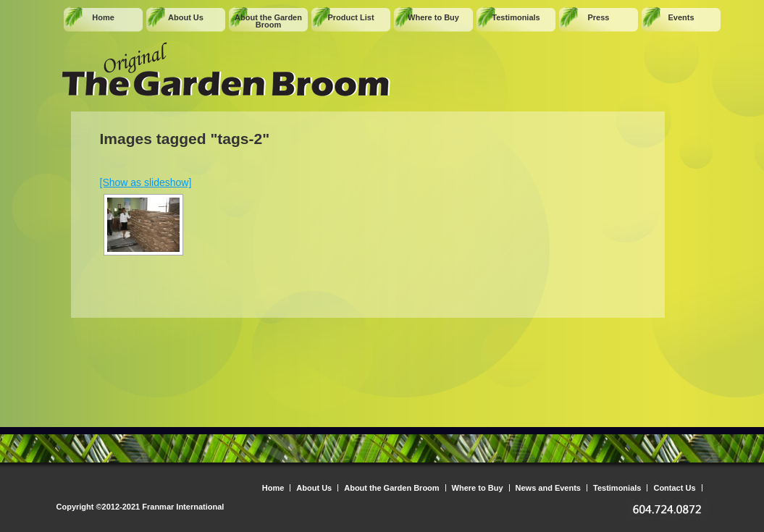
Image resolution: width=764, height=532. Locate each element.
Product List (350, 17)
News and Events (548, 488)
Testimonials (516, 17)
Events (681, 17)
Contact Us (674, 488)
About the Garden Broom (268, 21)
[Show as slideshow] (146, 182)
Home (103, 17)
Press (599, 17)
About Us (186, 17)
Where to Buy (433, 17)
